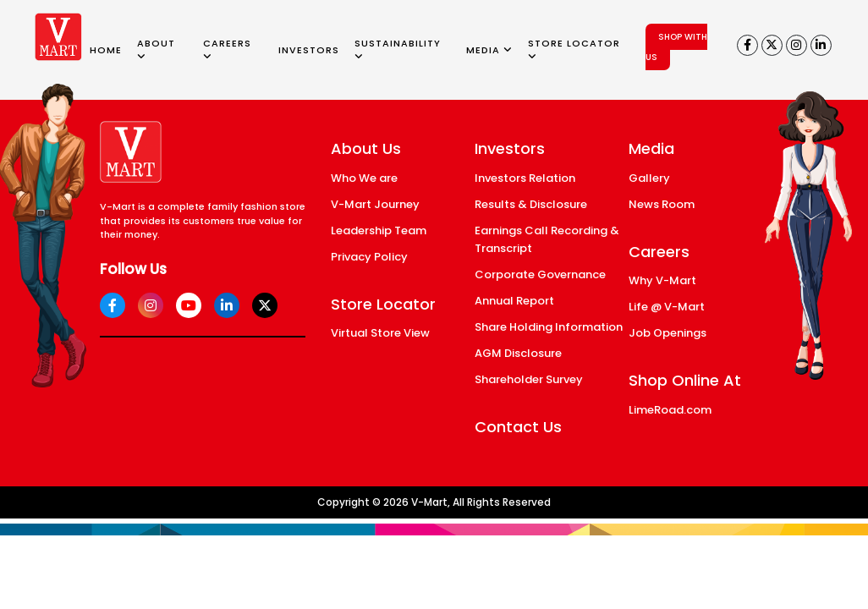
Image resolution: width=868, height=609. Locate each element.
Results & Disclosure (531, 204)
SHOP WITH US (676, 47)
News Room (662, 204)
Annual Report (514, 301)
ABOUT (156, 49)
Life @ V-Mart (667, 307)
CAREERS (227, 49)
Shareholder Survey (529, 379)
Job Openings (667, 333)
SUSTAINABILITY (398, 49)
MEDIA (489, 50)
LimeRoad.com (670, 410)
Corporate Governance (540, 274)
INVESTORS (309, 50)
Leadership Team (379, 230)
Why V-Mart (662, 280)
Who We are (364, 178)
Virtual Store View (380, 333)
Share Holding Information (549, 327)
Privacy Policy (369, 257)
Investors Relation (525, 178)
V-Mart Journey (375, 204)
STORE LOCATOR (574, 49)
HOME (106, 50)
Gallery (649, 178)
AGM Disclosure (518, 353)
